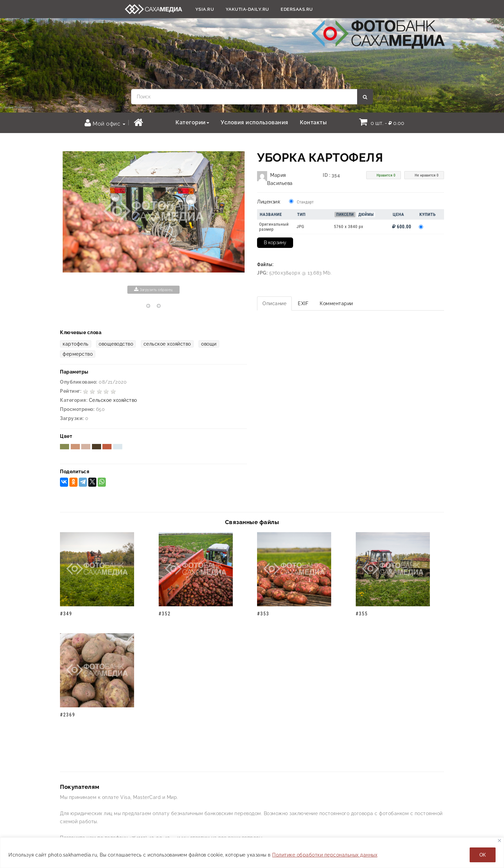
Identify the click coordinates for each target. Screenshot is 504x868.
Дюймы (366, 215)
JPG (300, 227)
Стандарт (305, 202)
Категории (192, 122)
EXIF (303, 303)
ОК (483, 855)
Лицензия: (269, 202)
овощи (209, 344)
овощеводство (116, 344)
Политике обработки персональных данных (325, 855)
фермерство (78, 354)
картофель (76, 344)
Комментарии (336, 303)
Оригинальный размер (274, 227)
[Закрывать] (499, 841)
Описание (274, 303)
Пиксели (345, 215)
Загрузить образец (153, 289)
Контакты (313, 122)
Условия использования (255, 122)
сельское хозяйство (167, 344)
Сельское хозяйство (113, 400)
